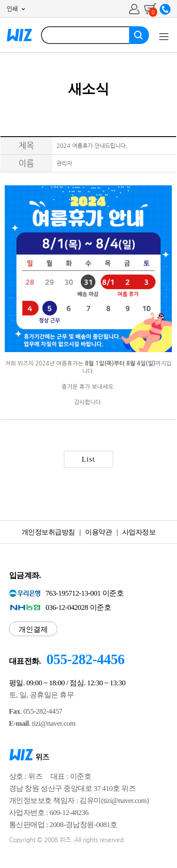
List (88, 459)
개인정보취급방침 (48, 532)
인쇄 (12, 9)
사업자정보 (139, 532)
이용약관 (98, 532)
